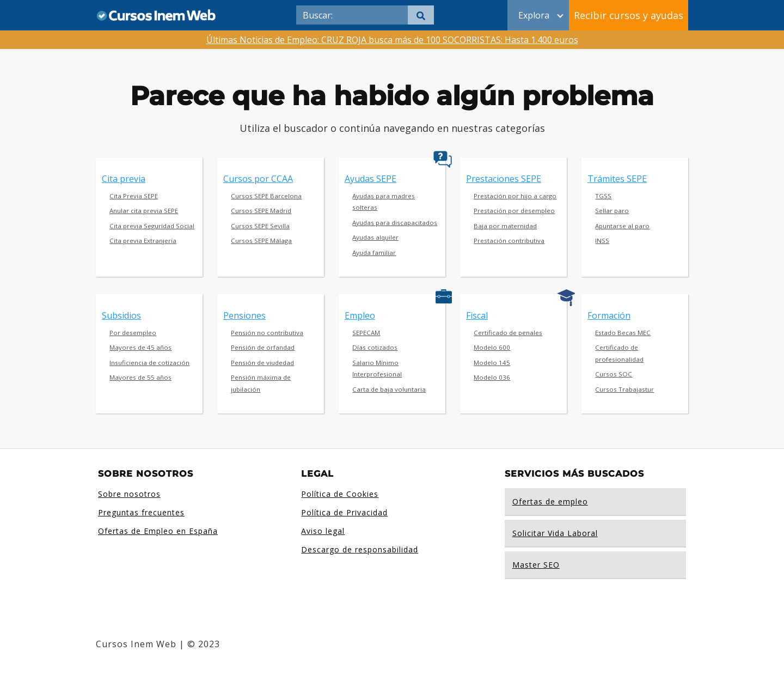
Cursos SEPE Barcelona (266, 196)
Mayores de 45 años (140, 347)
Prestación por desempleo (514, 211)
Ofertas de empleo (550, 501)
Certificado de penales (508, 333)
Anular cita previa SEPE (144, 211)
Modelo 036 (492, 377)
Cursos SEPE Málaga (261, 241)
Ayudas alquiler (375, 237)
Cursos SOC (614, 374)
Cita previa (124, 179)
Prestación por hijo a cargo (515, 196)
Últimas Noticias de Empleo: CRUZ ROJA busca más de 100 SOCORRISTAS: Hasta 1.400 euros (392, 40)
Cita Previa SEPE (134, 196)
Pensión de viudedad (262, 363)
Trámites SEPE (617, 179)
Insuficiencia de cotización (149, 363)
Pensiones (244, 315)
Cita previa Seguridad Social (152, 226)
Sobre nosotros (129, 494)
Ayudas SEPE (370, 179)
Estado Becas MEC (623, 333)
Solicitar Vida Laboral (555, 533)
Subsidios (121, 315)
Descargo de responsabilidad (360, 549)
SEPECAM (366, 333)
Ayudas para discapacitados (395, 223)
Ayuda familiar (374, 253)
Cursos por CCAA (258, 179)
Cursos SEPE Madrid (261, 211)
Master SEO (536, 565)
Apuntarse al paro (622, 226)
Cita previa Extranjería (143, 241)
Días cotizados (375, 347)
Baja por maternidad (505, 226)
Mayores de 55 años (140, 377)
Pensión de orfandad (263, 347)
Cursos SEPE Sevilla (260, 226)
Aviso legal (323, 531)
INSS (602, 241)
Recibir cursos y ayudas (629, 15)
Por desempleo (133, 333)
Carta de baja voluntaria (389, 389)
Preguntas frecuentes (141, 512)
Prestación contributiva (509, 241)
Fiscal (477, 315)
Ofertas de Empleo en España (158, 531)
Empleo (360, 315)
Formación (609, 315)
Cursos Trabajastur (624, 389)
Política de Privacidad (344, 512)
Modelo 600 (492, 347)
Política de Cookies (340, 494)
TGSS (603, 196)
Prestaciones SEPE (504, 179)
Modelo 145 (492, 363)
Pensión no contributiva (267, 333)
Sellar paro (612, 211)
